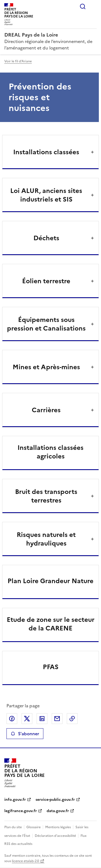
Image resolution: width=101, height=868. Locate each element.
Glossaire (34, 827)
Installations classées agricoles (50, 452)
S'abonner (25, 734)
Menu (93, 6)
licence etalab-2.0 (25, 861)
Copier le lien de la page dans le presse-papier (72, 719)
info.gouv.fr (15, 800)
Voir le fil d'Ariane (18, 61)
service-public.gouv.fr (55, 800)
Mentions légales (58, 827)
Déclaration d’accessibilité (55, 836)
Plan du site (13, 827)
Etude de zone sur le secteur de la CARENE (51, 624)
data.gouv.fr (58, 811)
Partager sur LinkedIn (42, 719)
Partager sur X (27, 719)
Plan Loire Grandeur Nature (50, 581)
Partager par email (57, 719)
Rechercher (83, 6)
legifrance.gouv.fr (21, 811)
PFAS (51, 667)
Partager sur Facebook (12, 719)
